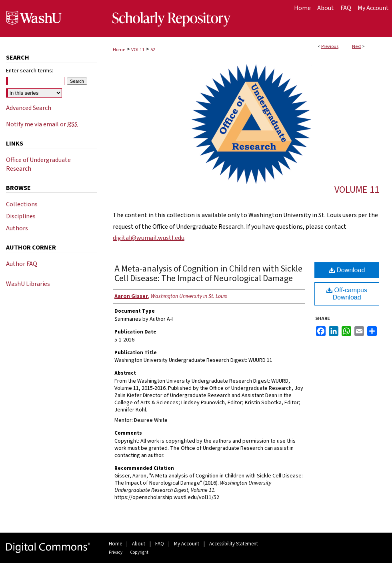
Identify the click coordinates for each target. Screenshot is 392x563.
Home (119, 50)
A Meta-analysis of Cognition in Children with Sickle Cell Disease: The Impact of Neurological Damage (208, 274)
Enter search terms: (30, 71)
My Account (187, 544)
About (139, 544)
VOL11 (138, 50)
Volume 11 (357, 190)
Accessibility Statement (234, 544)
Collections (22, 204)
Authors (17, 228)
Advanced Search (29, 108)
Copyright (139, 552)
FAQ (160, 544)
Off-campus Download (347, 294)
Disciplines (21, 216)
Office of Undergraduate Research (38, 164)
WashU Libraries (28, 284)
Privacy (116, 552)
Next (357, 47)
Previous (330, 47)
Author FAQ (22, 264)
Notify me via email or (42, 124)
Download (347, 270)
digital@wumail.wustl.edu (149, 238)
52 (153, 50)
